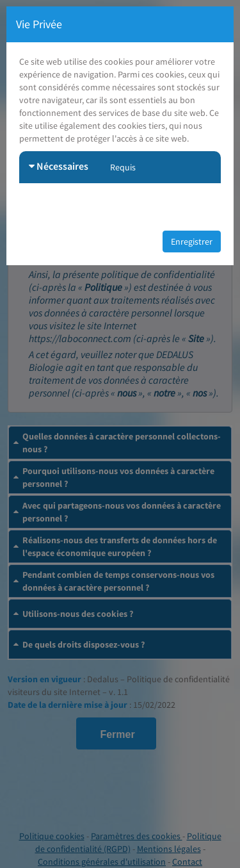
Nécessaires (59, 166)
